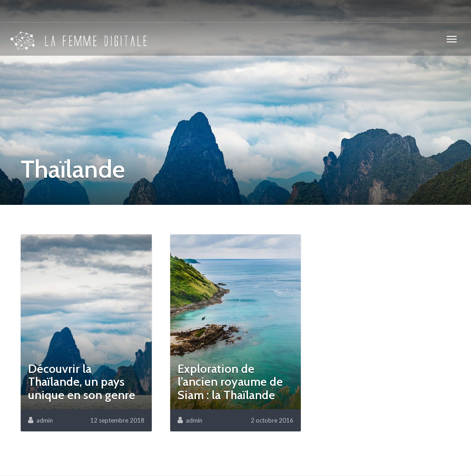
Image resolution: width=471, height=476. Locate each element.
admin (45, 420)
